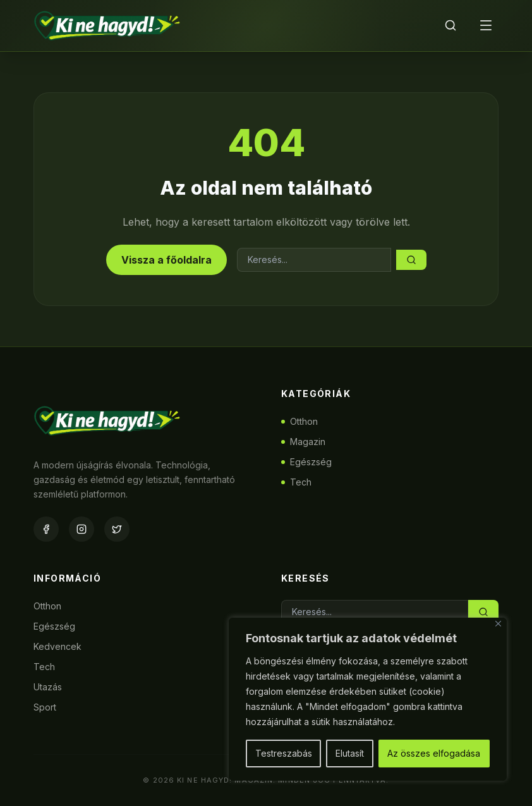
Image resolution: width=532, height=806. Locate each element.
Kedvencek (57, 646)
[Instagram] (82, 529)
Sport (45, 707)
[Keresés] (450, 25)
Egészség (306, 462)
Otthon (299, 421)
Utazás (48, 687)
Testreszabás (284, 753)
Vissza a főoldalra (166, 260)
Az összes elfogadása (434, 753)
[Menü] (486, 25)
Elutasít (350, 753)
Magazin (303, 442)
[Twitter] (117, 529)
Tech (296, 482)
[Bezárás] (498, 624)
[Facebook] (46, 529)
